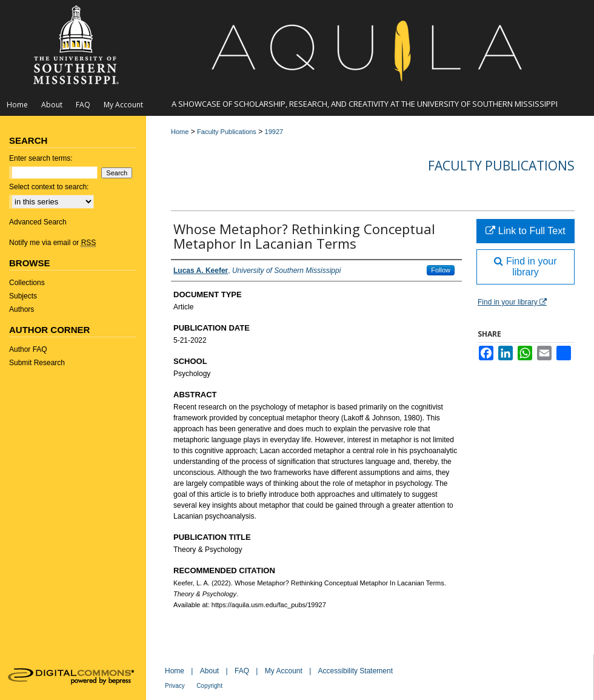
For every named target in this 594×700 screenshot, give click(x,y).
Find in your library (525, 267)
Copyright (209, 686)
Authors (22, 309)
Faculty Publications (227, 132)
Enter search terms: (41, 158)
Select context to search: (49, 187)
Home (180, 132)
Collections (27, 283)
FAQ (242, 671)
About (209, 671)
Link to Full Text (525, 231)
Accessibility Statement (355, 671)
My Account (284, 671)
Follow (441, 270)
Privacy (175, 686)
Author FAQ (28, 349)
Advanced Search (38, 222)
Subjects (23, 296)
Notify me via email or (52, 243)
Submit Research (37, 363)
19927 (274, 132)
